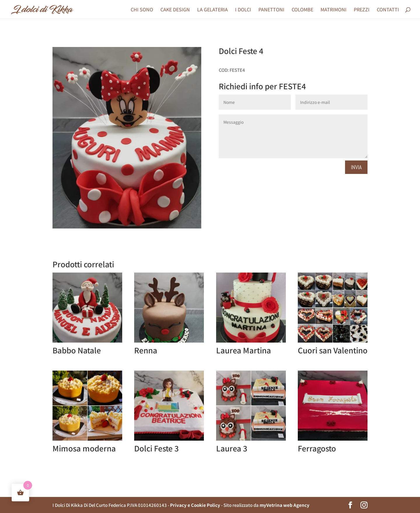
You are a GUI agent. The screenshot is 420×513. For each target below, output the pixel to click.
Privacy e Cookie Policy (195, 505)
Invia (356, 167)
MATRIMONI (334, 10)
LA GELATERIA (212, 10)
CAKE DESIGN (175, 10)
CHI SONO (142, 10)
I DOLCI (243, 10)
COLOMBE (302, 10)
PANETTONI (271, 10)
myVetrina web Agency (285, 505)
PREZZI (362, 10)
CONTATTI (388, 10)
